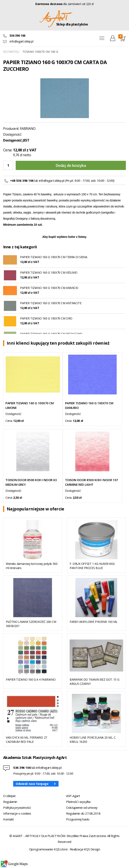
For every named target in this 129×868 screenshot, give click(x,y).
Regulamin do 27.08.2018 (83, 813)
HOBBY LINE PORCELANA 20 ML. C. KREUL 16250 (93, 740)
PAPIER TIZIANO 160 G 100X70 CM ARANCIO (49, 288)
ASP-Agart (73, 796)
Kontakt (8, 819)
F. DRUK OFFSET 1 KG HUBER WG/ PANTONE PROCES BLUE (92, 566)
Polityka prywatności (17, 807)
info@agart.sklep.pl (22, 41)
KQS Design (92, 849)
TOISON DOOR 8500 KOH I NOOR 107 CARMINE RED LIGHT (92, 482)
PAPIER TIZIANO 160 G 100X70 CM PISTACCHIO (51, 334)
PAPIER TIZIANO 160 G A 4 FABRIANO (31, 679)
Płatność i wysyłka (78, 802)
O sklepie (9, 796)
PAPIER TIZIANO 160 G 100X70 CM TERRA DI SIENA (54, 257)
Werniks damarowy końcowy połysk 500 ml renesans (32, 566)
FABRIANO (28, 129)
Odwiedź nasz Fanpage (32, 784)
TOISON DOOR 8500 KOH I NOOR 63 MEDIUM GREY (31, 482)
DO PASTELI (11, 52)
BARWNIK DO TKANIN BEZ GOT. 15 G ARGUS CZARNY (94, 682)
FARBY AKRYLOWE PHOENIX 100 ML (94, 622)
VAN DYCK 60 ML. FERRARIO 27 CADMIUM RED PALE (26, 740)
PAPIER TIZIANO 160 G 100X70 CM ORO (46, 318)
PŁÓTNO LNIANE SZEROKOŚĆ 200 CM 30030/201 (31, 624)
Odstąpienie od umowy (82, 807)
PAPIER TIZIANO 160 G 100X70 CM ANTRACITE (51, 303)
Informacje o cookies (17, 813)
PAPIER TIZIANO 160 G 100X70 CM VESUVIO (49, 272)
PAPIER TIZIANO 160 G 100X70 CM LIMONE (30, 405)
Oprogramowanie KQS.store (48, 849)
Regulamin (10, 802)
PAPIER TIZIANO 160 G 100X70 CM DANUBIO (89, 405)
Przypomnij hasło (78, 819)
